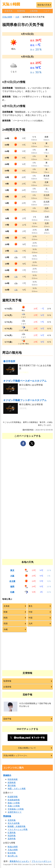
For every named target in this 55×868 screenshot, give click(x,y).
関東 (6, 612)
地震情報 (21, 11)
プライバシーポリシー (41, 861)
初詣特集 (12, 836)
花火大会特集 (14, 823)
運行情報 (12, 785)
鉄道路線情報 (14, 800)
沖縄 (6, 629)
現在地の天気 (43, 5)
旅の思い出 (13, 856)
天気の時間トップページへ (15, 756)
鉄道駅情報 (13, 797)
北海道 (7, 606)
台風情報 (34, 11)
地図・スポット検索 (17, 789)
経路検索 (12, 782)
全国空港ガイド (15, 812)
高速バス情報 (14, 806)
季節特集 (7, 816)
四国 (6, 623)
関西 (6, 618)
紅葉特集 (12, 833)
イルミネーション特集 (18, 829)
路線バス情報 (14, 803)
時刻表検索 (13, 779)
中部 (31, 612)
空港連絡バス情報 (16, 809)
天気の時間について (27, 748)
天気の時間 (7, 17)
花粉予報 (7, 719)
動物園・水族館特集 (17, 826)
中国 (31, 618)
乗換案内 (7, 775)
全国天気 (9, 11)
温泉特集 (12, 839)
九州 (17, 17)
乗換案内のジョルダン (20, 861)
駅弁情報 (12, 853)
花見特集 (12, 820)
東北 (31, 606)
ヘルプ (46, 11)
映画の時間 (13, 847)
